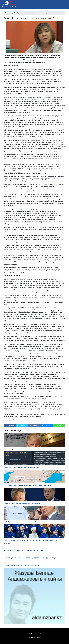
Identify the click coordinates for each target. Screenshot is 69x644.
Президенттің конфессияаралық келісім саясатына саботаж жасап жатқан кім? (31, 540)
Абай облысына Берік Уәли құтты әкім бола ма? (20, 522)
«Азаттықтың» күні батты (12, 449)
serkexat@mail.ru (34, 637)
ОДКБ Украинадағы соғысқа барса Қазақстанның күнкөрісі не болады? (28, 485)
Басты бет (8, 13)
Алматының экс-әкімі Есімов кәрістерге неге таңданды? (23, 504)
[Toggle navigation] (64, 4)
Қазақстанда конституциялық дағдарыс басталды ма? (22, 467)
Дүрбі (16, 13)
